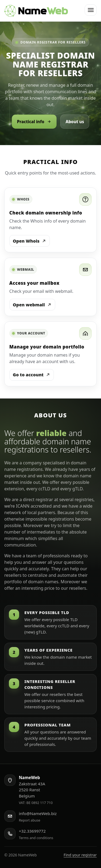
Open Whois (30, 241)
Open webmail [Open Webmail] (32, 305)
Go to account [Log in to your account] (32, 375)
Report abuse (29, 820)
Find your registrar (80, 855)
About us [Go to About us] (75, 122)
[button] (91, 10)
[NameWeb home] (36, 11)
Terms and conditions (36, 838)
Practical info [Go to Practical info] (34, 122)
